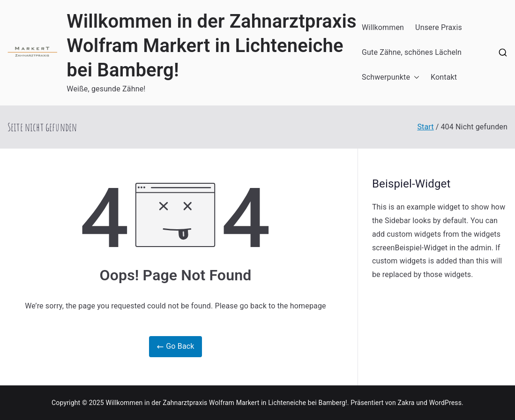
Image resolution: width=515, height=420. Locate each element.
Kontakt (444, 77)
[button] (415, 78)
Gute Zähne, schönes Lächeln (412, 52)
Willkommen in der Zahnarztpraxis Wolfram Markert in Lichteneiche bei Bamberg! (211, 46)
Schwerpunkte (391, 78)
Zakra (406, 403)
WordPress (445, 403)
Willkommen (383, 27)
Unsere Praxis (439, 27)
